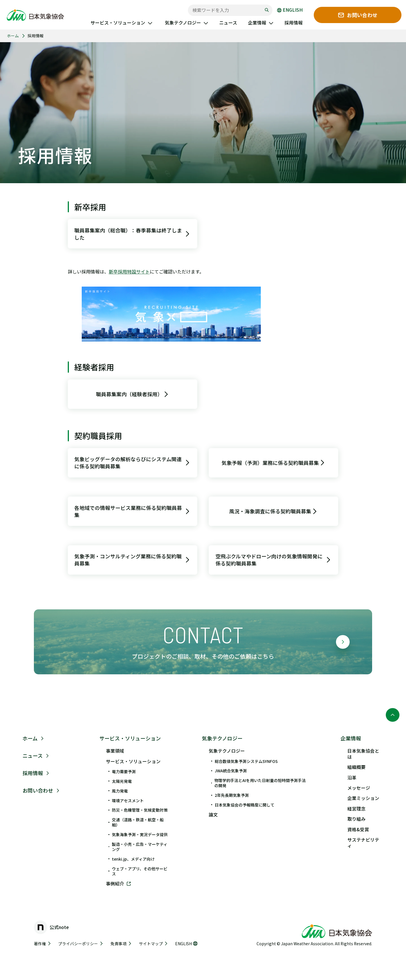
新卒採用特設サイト (129, 271)
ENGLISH (290, 10)
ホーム (13, 36)
